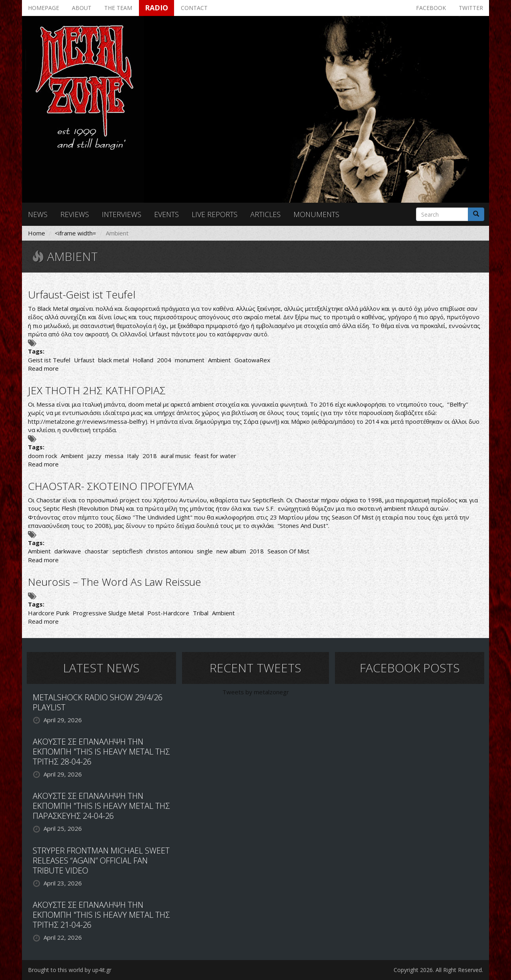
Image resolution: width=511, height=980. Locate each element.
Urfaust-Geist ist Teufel (82, 294)
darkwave (68, 551)
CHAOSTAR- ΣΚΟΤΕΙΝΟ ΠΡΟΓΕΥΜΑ (111, 486)
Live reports (215, 214)
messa (114, 456)
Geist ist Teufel (49, 360)
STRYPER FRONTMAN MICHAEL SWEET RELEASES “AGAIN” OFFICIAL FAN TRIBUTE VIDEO (101, 860)
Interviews (122, 214)
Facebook (431, 8)
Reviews (75, 214)
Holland (143, 360)
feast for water (215, 456)
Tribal (201, 613)
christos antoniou (170, 551)
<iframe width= (75, 233)
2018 (150, 456)
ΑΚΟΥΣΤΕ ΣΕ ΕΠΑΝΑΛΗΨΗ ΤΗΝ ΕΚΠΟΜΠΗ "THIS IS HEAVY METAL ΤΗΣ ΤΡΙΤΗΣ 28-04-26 (101, 752)
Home (37, 233)
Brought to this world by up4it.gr (70, 970)
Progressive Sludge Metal (108, 613)
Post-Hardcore (168, 613)
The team (118, 8)
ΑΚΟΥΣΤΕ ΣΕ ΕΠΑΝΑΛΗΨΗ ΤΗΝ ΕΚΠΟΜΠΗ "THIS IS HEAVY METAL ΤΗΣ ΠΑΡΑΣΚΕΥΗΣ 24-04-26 (101, 806)
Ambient (219, 360)
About (82, 8)
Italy (133, 456)
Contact (194, 8)
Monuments (316, 214)
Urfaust (84, 360)
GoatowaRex (252, 360)
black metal (114, 360)
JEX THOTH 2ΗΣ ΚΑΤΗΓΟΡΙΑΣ (97, 390)
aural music (176, 456)
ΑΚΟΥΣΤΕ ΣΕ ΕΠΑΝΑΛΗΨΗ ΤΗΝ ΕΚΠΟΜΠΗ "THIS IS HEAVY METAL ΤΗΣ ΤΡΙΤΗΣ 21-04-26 (101, 915)
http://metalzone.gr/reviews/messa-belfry (87, 421)
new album (231, 551)
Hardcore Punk (49, 613)
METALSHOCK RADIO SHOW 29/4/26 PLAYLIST (98, 702)
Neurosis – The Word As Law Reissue (115, 582)
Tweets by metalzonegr (256, 692)
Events (166, 214)
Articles (265, 214)
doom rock (43, 456)
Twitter (471, 8)
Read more (43, 368)
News (38, 214)
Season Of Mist (288, 551)
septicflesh (127, 551)
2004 (164, 360)
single (205, 551)
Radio (156, 8)
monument (190, 360)
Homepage (44, 8)
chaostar (97, 551)
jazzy (94, 456)
